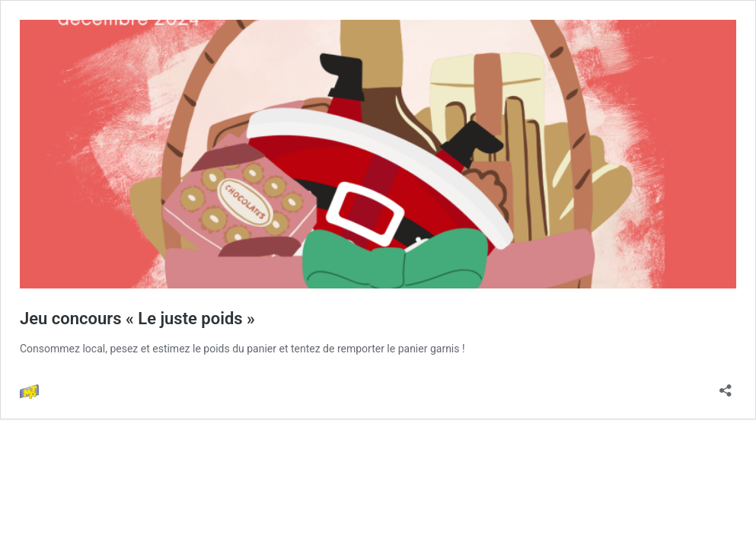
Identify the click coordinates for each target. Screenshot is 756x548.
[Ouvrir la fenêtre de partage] (726, 386)
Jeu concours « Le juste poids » (137, 319)
